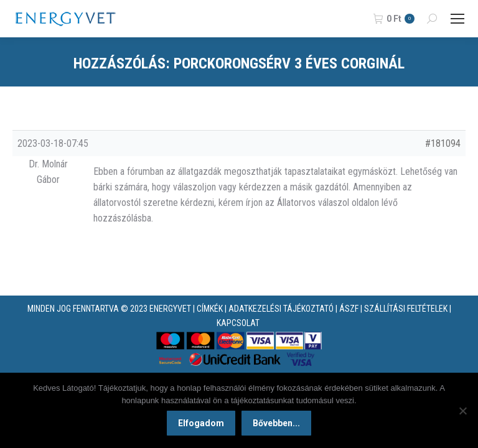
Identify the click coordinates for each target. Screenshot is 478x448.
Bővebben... (276, 423)
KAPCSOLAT (238, 323)
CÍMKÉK (210, 309)
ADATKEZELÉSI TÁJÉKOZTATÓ (281, 309)
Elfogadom (201, 423)
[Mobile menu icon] (457, 19)
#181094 (443, 143)
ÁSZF (349, 309)
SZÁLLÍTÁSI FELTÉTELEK (406, 309)
